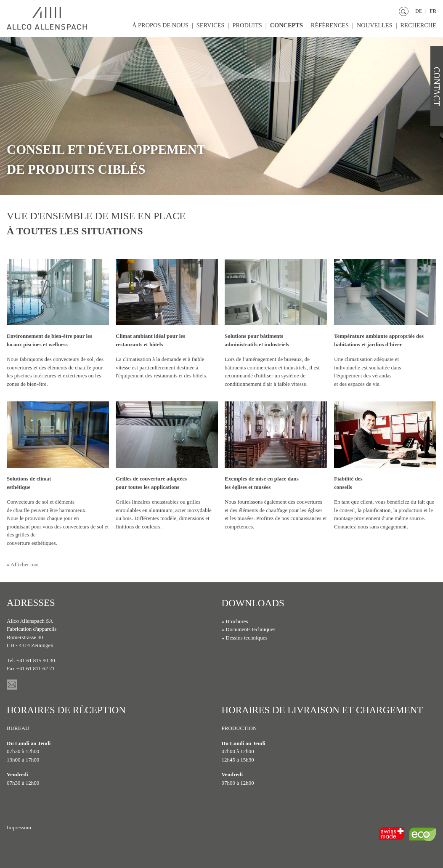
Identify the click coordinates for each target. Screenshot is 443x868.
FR (433, 11)
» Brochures (235, 621)
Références (329, 25)
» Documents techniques (249, 629)
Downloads (253, 603)
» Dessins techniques (245, 637)
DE (419, 11)
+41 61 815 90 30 (36, 660)
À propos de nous (158, 25)
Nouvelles (374, 25)
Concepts (285, 25)
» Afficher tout (23, 564)
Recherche (418, 25)
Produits (245, 25)
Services (208, 25)
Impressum (19, 827)
